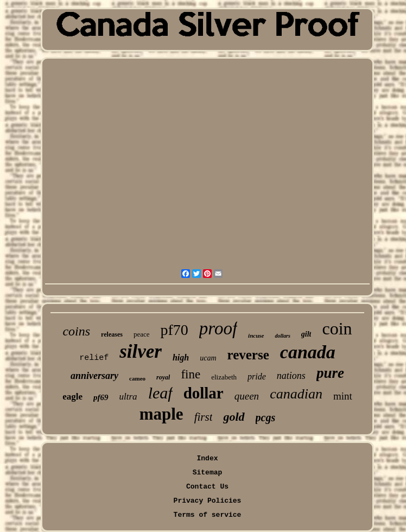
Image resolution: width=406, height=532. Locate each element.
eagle (72, 397)
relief (94, 358)
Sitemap (208, 473)
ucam (208, 358)
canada (308, 352)
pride (257, 376)
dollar (204, 393)
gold (234, 417)
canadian (296, 394)
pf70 (174, 330)
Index (207, 458)
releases (112, 334)
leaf (160, 393)
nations (291, 376)
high (181, 357)
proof (218, 328)
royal (163, 377)
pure (330, 373)
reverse (248, 355)
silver (141, 351)
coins (76, 331)
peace (142, 334)
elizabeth (224, 377)
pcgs (266, 417)
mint (343, 396)
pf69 (101, 397)
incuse (256, 335)
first (204, 417)
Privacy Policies (208, 501)
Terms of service (208, 515)
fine (191, 374)
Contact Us (207, 487)
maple (161, 414)
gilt (306, 334)
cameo (137, 378)
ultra (128, 397)
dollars (282, 336)
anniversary (94, 376)
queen (247, 396)
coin (337, 328)
